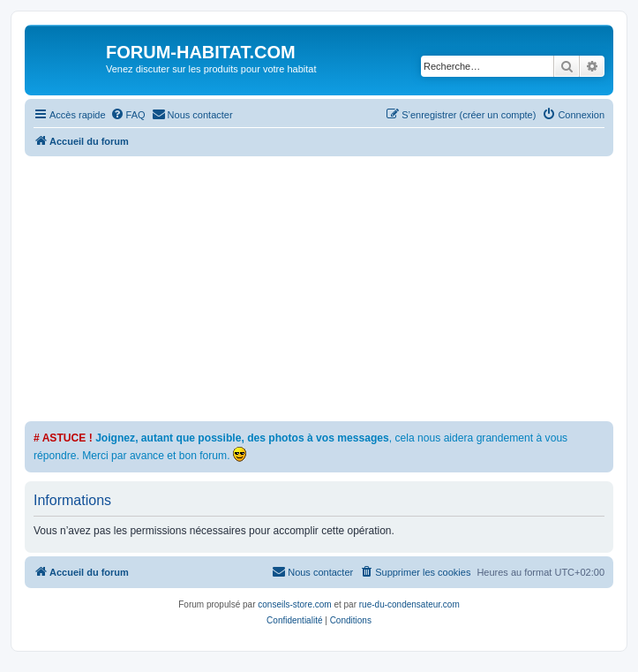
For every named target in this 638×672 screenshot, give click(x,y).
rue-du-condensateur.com (409, 604)
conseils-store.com (294, 604)
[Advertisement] (331, 289)
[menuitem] (128, 115)
